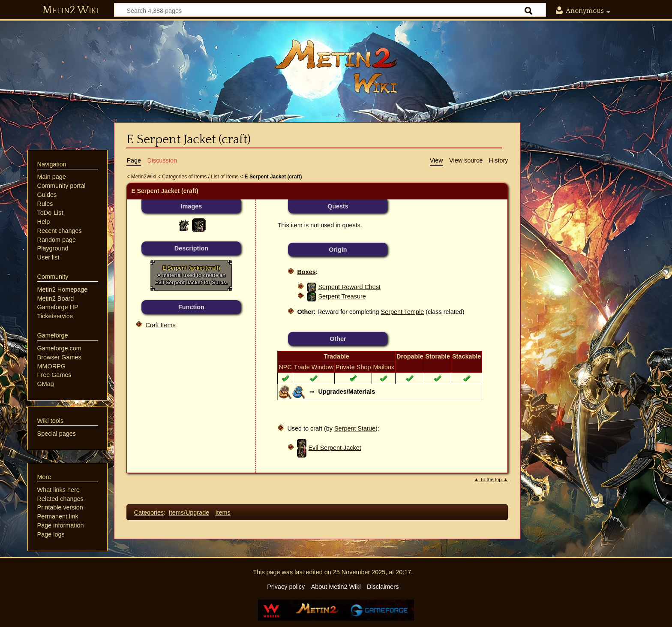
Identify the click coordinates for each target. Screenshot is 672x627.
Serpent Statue (355, 428)
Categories (149, 512)
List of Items (225, 177)
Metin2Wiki (144, 177)
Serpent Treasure (342, 296)
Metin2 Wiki (71, 10)
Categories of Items (184, 177)
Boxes (306, 272)
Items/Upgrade (189, 512)
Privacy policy (286, 587)
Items (223, 512)
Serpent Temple (403, 312)
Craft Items (160, 325)
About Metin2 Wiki (336, 587)
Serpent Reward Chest (349, 287)
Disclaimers (383, 587)
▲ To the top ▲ (491, 479)
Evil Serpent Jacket (334, 448)
